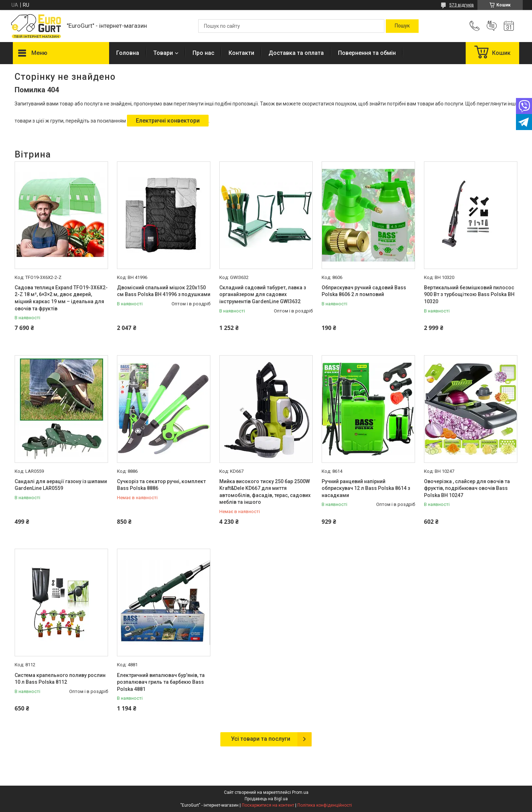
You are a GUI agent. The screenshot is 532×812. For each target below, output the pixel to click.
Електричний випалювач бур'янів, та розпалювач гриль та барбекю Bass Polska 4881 (161, 682)
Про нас (203, 53)
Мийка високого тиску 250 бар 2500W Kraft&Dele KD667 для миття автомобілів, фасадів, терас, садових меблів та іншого (265, 492)
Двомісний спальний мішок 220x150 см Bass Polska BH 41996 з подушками (164, 291)
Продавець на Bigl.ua (266, 799)
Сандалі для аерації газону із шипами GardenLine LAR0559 (61, 485)
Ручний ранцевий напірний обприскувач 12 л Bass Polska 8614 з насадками (366, 488)
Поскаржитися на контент (268, 805)
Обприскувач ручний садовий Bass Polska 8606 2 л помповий (364, 291)
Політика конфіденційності (325, 805)
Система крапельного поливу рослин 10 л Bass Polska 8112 (60, 679)
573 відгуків (462, 5)
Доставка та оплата (296, 53)
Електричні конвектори (168, 121)
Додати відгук (492, 26)
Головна (128, 53)
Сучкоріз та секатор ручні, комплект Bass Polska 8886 (161, 485)
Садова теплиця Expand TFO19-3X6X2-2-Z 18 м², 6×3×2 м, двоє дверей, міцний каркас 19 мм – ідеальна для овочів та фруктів (61, 298)
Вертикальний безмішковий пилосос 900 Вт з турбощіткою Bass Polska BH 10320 (469, 294)
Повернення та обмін (367, 53)
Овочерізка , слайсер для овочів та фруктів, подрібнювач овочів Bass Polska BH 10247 (467, 488)
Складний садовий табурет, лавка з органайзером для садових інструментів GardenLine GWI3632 (263, 294)
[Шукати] (402, 26)
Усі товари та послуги (261, 739)
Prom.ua (300, 792)
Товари (163, 53)
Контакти (241, 53)
